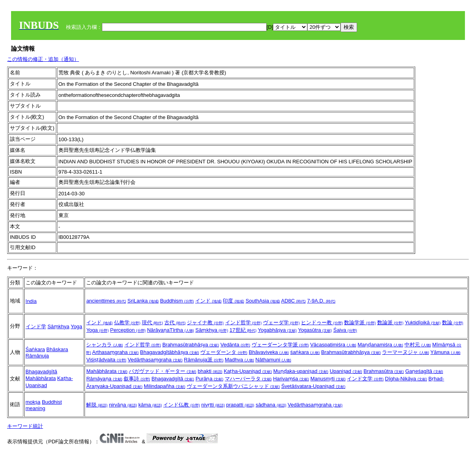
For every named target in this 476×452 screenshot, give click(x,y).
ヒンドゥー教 (322, 322)
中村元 (418, 345)
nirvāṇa (123, 405)
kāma (150, 405)
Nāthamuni (273, 360)
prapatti (240, 405)
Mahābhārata (41, 378)
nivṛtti (213, 405)
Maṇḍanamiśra (380, 345)
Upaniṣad (346, 371)
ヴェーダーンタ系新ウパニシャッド (233, 386)
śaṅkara (305, 352)
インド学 (36, 326)
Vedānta (235, 345)
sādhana (271, 405)
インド (208, 301)
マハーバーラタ (248, 379)
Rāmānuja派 (204, 360)
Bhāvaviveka (269, 352)
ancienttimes (106, 301)
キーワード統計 (25, 426)
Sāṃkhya (58, 326)
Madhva (239, 360)
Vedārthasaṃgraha (155, 360)
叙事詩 (137, 379)
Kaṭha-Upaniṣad (248, 371)
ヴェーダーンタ (224, 352)
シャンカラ (104, 345)
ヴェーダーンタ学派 (280, 345)
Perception (128, 330)
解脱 (97, 405)
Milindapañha (165, 386)
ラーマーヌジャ (405, 352)
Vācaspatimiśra (333, 345)
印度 (233, 301)
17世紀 (243, 330)
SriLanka (143, 301)
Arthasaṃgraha (115, 352)
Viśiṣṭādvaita (106, 360)
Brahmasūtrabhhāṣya (351, 352)
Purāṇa (209, 379)
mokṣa (33, 402)
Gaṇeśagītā (424, 371)
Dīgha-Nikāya (406, 379)
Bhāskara (57, 349)
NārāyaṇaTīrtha (170, 330)
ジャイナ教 (205, 322)
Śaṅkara (35, 349)
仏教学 (127, 322)
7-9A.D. (321, 301)
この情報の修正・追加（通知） (43, 59)
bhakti (210, 371)
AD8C (293, 301)
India (31, 301)
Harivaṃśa (291, 379)
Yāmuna (446, 352)
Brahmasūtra (384, 371)
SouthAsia (263, 301)
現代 (152, 322)
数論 (453, 322)
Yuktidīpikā (423, 322)
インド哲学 (244, 322)
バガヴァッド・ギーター (163, 371)
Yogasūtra (315, 330)
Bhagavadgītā (41, 372)
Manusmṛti (328, 379)
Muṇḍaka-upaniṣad (301, 371)
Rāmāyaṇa (104, 379)
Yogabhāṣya (277, 330)
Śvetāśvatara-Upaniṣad (313, 386)
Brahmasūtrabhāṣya (191, 345)
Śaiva (345, 330)
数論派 (390, 322)
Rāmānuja (37, 356)
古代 (175, 322)
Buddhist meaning (44, 405)
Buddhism (177, 301)
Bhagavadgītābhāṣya (170, 352)
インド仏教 (182, 405)
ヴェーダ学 (281, 322)
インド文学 (365, 379)
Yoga (76, 326)
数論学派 (360, 322)
